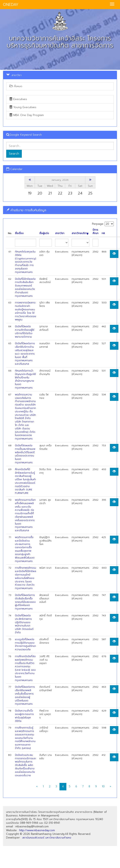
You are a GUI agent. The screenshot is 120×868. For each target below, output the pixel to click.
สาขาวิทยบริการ (80, 233)
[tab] (60, 210)
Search (14, 154)
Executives (18, 99)
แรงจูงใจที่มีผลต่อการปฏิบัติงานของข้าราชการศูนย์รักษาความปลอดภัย (25, 644)
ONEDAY (11, 5)
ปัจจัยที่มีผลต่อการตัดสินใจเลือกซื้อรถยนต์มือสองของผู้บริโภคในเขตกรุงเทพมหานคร (25, 602)
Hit (103, 233)
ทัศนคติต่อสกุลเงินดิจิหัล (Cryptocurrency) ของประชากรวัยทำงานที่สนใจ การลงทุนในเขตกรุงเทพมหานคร (26, 262)
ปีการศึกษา (95, 232)
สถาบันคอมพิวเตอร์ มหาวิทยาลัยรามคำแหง (47, 838)
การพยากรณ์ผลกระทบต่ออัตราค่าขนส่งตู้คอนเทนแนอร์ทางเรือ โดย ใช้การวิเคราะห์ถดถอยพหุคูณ (26, 311)
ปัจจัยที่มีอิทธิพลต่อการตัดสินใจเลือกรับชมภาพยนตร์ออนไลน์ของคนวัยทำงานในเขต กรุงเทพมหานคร (25, 287)
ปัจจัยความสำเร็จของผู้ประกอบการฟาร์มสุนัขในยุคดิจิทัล (24, 716)
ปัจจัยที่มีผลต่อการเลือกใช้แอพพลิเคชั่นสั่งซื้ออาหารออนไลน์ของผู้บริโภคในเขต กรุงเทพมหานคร (25, 695)
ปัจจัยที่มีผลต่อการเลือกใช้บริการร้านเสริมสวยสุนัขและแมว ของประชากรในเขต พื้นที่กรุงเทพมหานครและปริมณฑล (25, 354)
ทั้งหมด (16, 86)
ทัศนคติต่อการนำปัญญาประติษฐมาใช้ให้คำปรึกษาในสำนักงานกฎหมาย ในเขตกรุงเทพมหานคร (25, 379)
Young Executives (23, 107)
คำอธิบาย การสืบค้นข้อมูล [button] (26, 210)
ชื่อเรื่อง (19, 233)
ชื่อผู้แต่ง (44, 233)
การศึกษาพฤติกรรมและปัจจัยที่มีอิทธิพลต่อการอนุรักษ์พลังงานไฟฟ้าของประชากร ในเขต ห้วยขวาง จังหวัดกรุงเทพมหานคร (26, 578)
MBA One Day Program (27, 115)
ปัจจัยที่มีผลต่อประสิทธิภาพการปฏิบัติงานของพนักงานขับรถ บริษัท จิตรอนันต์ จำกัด (24, 624)
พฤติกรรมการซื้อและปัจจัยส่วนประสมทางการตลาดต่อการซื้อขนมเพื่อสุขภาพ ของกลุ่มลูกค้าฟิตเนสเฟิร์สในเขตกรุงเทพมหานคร (25, 549)
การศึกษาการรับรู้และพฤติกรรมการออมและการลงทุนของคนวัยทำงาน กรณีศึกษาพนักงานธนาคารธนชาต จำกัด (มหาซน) (25, 738)
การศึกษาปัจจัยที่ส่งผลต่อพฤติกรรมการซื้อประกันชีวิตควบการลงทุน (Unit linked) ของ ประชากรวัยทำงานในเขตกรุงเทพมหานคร (25, 668)
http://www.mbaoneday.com (37, 830)
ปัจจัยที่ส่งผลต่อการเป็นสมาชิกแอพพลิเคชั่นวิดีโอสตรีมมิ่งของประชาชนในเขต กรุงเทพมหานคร (25, 454)
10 (103, 786)
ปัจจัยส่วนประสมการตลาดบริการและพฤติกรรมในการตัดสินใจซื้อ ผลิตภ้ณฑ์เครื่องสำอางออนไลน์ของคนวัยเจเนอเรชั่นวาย (26, 765)
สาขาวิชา (60, 233)
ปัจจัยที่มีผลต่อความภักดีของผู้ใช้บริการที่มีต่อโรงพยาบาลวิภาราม (25, 332)
